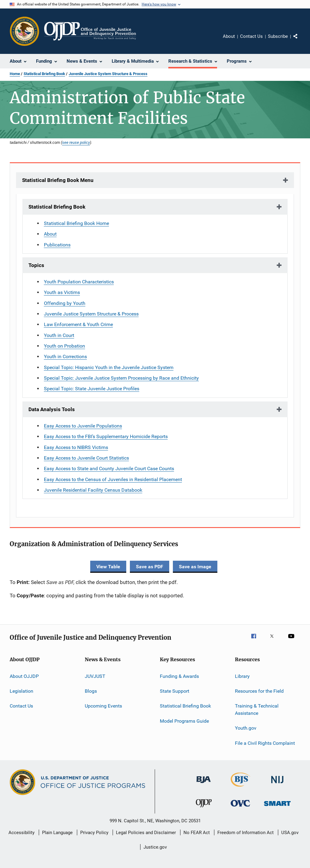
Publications (57, 245)
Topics (36, 265)
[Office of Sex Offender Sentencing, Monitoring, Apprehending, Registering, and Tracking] (277, 807)
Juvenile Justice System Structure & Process (108, 74)
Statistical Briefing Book (44, 74)
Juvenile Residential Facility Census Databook (93, 490)
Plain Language (57, 833)
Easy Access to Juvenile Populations (83, 426)
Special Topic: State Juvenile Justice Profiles (92, 389)
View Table (108, 567)
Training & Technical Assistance (257, 710)
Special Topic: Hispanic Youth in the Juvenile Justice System (109, 367)
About (229, 36)
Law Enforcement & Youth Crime (78, 324)
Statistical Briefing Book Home (76, 223)
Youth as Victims (62, 292)
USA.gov (290, 833)
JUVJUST (95, 676)
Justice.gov (155, 847)
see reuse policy (76, 142)
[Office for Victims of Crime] (240, 808)
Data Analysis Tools (52, 409)
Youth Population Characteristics (79, 282)
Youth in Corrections (65, 356)
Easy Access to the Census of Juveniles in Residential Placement (113, 479)
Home (15, 74)
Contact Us (251, 36)
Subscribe (278, 36)
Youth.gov (246, 728)
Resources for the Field (259, 691)
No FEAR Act (197, 833)
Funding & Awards (179, 676)
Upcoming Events (103, 706)
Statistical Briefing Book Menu (58, 180)
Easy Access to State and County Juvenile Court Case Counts (109, 469)
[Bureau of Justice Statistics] (241, 788)
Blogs (91, 691)
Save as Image (195, 567)
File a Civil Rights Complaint (265, 743)
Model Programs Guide (184, 721)
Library (242, 676)
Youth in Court (59, 335)
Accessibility (21, 833)
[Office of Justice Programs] (25, 31)
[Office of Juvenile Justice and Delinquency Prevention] (204, 808)
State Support (175, 691)
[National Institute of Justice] (277, 784)
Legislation (21, 691)
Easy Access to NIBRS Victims (76, 447)
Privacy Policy (94, 833)
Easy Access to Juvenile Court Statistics (86, 458)
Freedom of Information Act (246, 833)
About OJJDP (24, 676)
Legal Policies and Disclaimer (146, 833)
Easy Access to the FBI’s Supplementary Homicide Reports (106, 436)
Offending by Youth (65, 303)
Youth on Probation (64, 346)
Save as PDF (150, 567)
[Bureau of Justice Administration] (204, 784)
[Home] (90, 31)
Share (300, 41)
